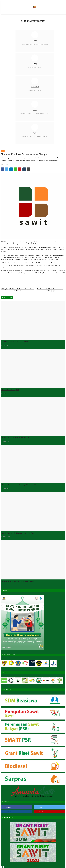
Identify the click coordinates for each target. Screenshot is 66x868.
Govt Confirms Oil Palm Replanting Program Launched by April (50, 290)
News (3, 151)
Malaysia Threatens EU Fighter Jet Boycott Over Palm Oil (18, 533)
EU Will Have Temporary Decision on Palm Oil (15, 342)
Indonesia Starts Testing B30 (10, 390)
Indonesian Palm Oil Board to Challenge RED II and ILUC (18, 485)
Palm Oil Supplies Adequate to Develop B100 (15, 437)
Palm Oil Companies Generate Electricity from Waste (17, 581)
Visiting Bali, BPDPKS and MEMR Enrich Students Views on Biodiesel (18, 290)
